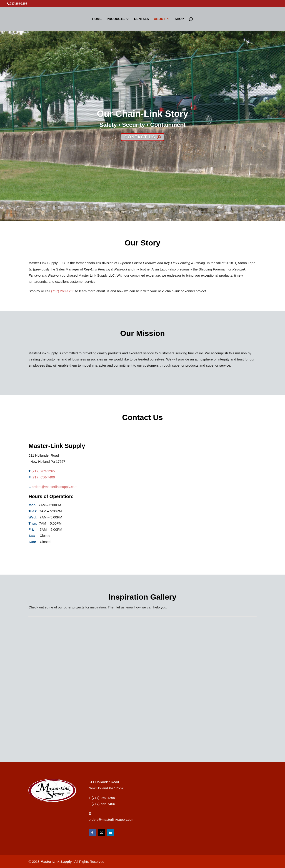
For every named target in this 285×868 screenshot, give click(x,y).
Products (116, 19)
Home (97, 19)
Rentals (141, 19)
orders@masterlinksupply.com (55, 487)
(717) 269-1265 (63, 291)
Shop (179, 19)
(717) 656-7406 (43, 477)
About (160, 19)
